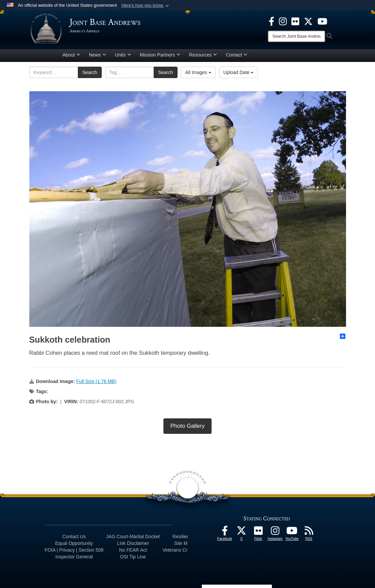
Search (90, 72)
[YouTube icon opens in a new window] (322, 21)
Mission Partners (160, 55)
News (98, 55)
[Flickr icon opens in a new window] (295, 21)
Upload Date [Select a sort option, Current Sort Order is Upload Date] (239, 72)
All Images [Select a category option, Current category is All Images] (198, 72)
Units (123, 55)
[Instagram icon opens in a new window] (283, 21)
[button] (146, 5)
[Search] (296, 36)
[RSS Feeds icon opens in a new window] (309, 532)
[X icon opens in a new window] (308, 21)
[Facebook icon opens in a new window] (272, 21)
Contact (237, 55)
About (72, 55)
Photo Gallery (188, 426)
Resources (203, 55)
